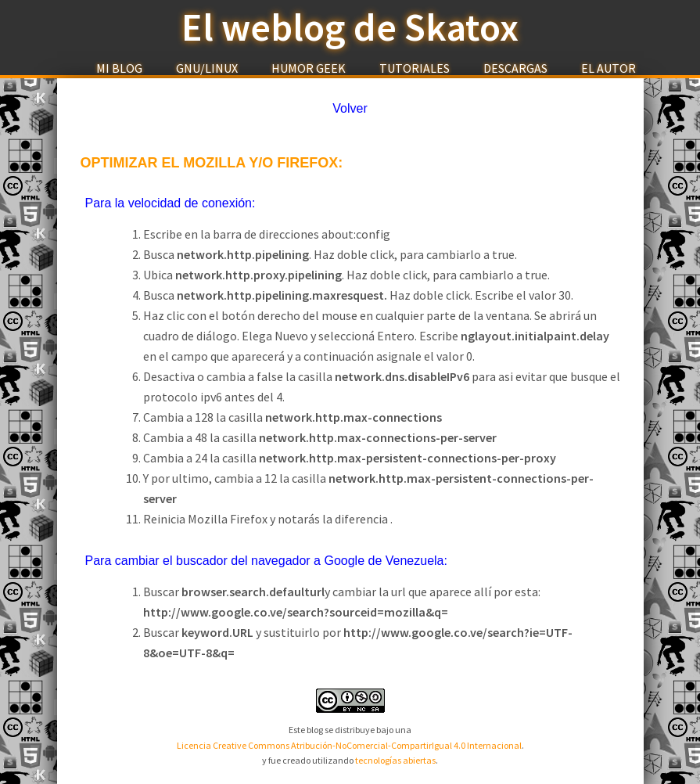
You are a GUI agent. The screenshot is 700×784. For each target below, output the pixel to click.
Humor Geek (309, 68)
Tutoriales (415, 68)
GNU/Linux (207, 68)
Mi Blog (119, 68)
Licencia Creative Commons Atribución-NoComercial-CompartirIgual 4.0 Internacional (349, 745)
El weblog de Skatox (350, 27)
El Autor (608, 68)
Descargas (515, 68)
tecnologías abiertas (395, 760)
